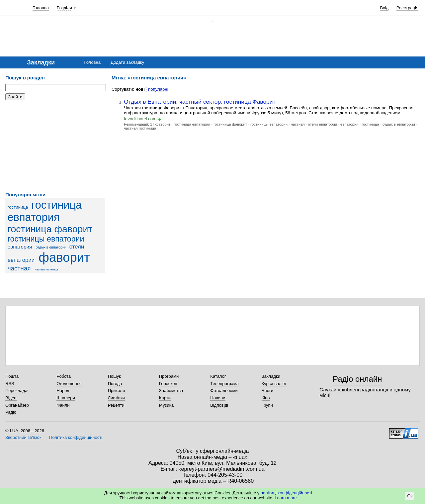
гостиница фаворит (50, 229)
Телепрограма (224, 384)
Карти (165, 398)
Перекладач (17, 391)
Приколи (116, 391)
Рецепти (116, 405)
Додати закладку (127, 62)
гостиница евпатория (45, 211)
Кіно (266, 398)
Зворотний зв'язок (23, 437)
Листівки (116, 398)
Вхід (384, 8)
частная (19, 268)
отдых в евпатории (51, 247)
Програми (169, 376)
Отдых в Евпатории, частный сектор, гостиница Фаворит (200, 102)
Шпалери (66, 398)
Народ (63, 391)
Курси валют (274, 384)
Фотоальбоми (224, 391)
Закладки (271, 376)
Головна (41, 8)
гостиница (18, 207)
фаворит (64, 257)
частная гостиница (47, 270)
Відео (11, 398)
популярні (158, 89)
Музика (166, 405)
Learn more (286, 498)
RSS (10, 384)
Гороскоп (168, 384)
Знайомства (171, 391)
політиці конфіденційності (286, 493)
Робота (64, 376)
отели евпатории (323, 124)
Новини (218, 398)
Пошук (114, 376)
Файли (63, 405)
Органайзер (17, 405)
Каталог (218, 376)
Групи (267, 405)
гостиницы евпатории (46, 239)
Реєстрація (407, 8)
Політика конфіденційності (76, 437)
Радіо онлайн (357, 379)
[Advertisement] (55, 146)
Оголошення (69, 384)
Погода (115, 384)
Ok (410, 496)
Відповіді (219, 405)
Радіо (11, 412)
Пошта (12, 376)
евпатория (20, 247)
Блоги (267, 391)
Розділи (64, 8)
